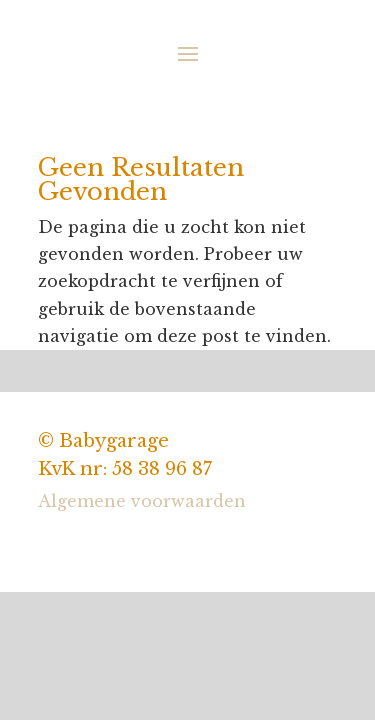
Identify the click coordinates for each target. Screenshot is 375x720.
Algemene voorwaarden (142, 501)
